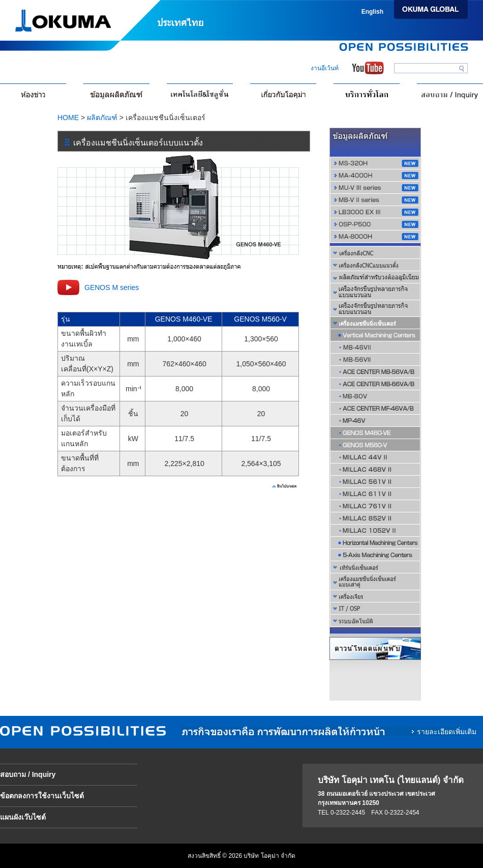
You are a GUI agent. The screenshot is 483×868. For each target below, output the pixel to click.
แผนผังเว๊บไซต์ (23, 817)
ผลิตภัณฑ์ (102, 118)
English (372, 12)
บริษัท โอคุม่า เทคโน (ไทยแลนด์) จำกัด (391, 780)
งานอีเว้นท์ (325, 68)
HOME (68, 118)
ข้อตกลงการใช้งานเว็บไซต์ (42, 796)
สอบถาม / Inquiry (28, 774)
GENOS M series (112, 287)
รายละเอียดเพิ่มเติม (447, 732)
